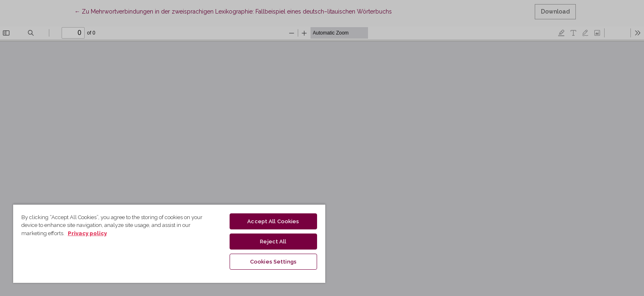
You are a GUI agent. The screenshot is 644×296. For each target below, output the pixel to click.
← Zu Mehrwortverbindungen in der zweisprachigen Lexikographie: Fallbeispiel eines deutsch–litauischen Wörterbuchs (233, 11)
